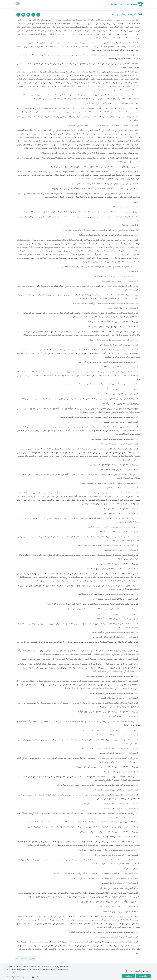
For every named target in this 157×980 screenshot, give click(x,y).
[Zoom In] (28, 15)
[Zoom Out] (23, 15)
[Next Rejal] (33, 15)
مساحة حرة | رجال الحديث (124, 4)
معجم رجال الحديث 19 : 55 (26, 959)
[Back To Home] (18, 15)
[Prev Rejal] (38, 15)
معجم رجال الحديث (13, 973)
